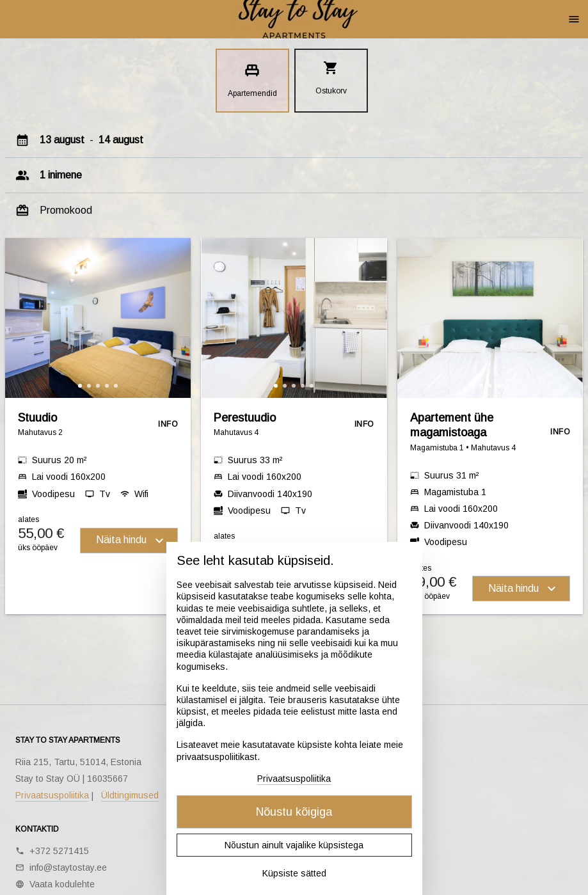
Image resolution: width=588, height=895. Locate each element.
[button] (80, 386)
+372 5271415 (59, 851)
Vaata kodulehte (62, 884)
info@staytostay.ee (68, 867)
